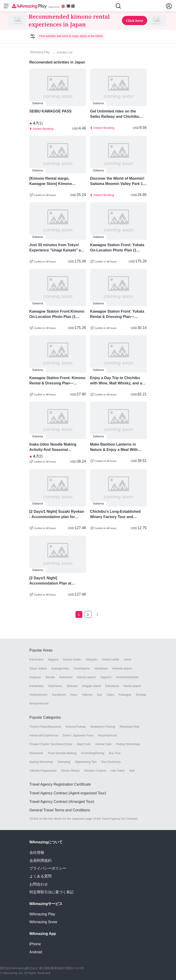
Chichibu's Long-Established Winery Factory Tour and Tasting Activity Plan (115, 514)
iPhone (35, 944)
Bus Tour (115, 753)
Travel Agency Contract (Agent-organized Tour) (68, 793)
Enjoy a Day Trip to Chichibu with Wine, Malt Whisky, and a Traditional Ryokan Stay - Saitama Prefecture (116, 381)
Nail (132, 771)
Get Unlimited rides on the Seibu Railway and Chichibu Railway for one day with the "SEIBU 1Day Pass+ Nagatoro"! (118, 114)
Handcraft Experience (44, 735)
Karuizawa (36, 659)
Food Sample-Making (62, 753)
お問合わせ (39, 884)
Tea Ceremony (111, 762)
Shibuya (72, 686)
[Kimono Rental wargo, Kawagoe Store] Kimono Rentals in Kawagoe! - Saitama (56, 181)
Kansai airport (86, 677)
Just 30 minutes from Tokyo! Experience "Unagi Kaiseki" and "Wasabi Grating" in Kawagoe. (57, 248)
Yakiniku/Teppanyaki (43, 771)
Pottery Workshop (128, 744)
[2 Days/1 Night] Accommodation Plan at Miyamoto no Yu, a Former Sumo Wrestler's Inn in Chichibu (58, 581)
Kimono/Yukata (76, 727)
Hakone (87, 695)
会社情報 (37, 852)
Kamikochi (59, 695)
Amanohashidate (127, 677)
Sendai (50, 677)
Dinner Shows (70, 771)
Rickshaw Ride (130, 727)
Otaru (111, 695)
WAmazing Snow (43, 922)
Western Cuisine (95, 771)
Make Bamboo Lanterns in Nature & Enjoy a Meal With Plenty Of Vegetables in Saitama (118, 447)
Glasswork (36, 753)
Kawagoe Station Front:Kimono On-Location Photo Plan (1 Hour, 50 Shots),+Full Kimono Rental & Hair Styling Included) (57, 314)
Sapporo (106, 677)
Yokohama (55, 686)
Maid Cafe (84, 744)
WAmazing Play (42, 914)
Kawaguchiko (60, 668)
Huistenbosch (39, 695)
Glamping (64, 762)
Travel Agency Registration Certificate (60, 784)
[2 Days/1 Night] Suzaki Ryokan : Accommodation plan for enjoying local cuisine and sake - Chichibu (57, 514)
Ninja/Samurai (107, 735)
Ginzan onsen (72, 659)
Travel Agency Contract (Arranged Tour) (62, 802)
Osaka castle (111, 659)
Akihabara (101, 668)
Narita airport (132, 686)
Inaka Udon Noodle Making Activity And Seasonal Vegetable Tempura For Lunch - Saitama (57, 447)
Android (36, 952)
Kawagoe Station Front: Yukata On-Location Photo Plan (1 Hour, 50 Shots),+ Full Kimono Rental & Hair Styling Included (117, 248)
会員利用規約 (40, 860)
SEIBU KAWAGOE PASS (51, 111)
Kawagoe (125, 695)
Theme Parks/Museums (45, 727)
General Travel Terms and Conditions (60, 810)
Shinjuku (92, 659)
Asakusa (35, 677)
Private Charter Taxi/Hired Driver (51, 744)
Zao (99, 695)
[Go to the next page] (97, 614)
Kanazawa (36, 686)
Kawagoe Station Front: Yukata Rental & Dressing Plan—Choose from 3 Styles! (117, 314)
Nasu (74, 695)
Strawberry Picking (103, 727)
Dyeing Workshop (41, 762)
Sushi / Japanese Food (78, 735)
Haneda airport (122, 668)
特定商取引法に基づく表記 (52, 892)
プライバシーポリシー (48, 868)
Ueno (127, 659)
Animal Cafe (103, 744)
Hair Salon (118, 771)
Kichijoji (141, 695)
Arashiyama (82, 668)
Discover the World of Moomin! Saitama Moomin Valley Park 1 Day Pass (117, 181)
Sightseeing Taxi (86, 762)
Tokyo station (38, 668)
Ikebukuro (66, 677)
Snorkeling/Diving (93, 753)
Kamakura (112, 686)
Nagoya (53, 659)
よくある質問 (40, 876)
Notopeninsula (39, 703)
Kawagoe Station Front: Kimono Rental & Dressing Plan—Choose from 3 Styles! (58, 381)
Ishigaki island (91, 686)
